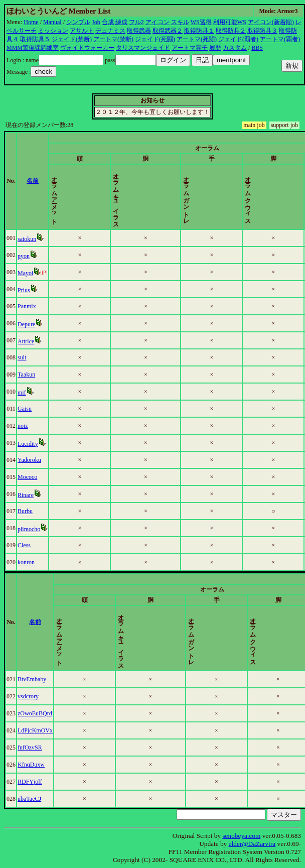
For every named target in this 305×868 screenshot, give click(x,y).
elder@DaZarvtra (252, 844)
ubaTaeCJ (31, 799)
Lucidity (30, 444)
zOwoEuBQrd (37, 713)
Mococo (29, 477)
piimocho (31, 529)
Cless (26, 545)
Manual (52, 22)
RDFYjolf (32, 782)
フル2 (136, 22)
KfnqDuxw (33, 765)
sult (24, 357)
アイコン (158, 22)
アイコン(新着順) (271, 22)
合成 (108, 22)
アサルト (82, 31)
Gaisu (27, 409)
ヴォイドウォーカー (87, 48)
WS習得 (201, 22)
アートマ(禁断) (113, 39)
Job (96, 22)
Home (31, 22)
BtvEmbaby (34, 679)
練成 (121, 22)
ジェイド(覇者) (238, 39)
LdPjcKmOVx (37, 730)
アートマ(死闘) (197, 39)
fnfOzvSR (32, 748)
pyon (26, 256)
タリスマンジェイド (143, 48)
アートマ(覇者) (280, 39)
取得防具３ (262, 31)
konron (28, 562)
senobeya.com (241, 836)
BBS (257, 48)
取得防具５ (35, 39)
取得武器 (139, 31)
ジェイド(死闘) (155, 39)
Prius (26, 290)
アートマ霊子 (190, 48)
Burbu (27, 511)
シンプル (78, 22)
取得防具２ (231, 31)
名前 (41, 181)
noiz (25, 426)
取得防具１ (199, 31)
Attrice (28, 341)
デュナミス (110, 31)
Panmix (29, 306)
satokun (29, 239)
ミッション (53, 31)
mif (24, 393)
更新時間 (285, 181)
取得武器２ (168, 31)
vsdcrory (30, 696)
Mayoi (27, 273)
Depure (28, 324)
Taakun (28, 375)
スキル (180, 22)
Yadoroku (31, 460)
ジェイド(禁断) (72, 39)
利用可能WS (230, 22)
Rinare (28, 495)
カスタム (235, 48)
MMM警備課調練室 (33, 48)
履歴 (215, 48)
